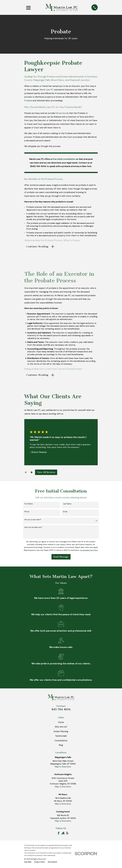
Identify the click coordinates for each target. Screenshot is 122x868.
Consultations (61, 742)
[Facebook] (59, 835)
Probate (28, 101)
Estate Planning (61, 733)
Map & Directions (63, 768)
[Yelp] (67, 835)
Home (61, 724)
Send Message (61, 558)
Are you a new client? (33, 521)
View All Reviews (46, 474)
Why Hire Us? (61, 728)
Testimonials (61, 737)
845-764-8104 (61, 711)
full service (61, 113)
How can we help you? (33, 529)
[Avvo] (63, 835)
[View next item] (32, 474)
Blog (61, 746)
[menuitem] (28, 863)
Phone (27, 513)
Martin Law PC (46, 90)
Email (65, 513)
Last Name (67, 505)
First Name (29, 505)
